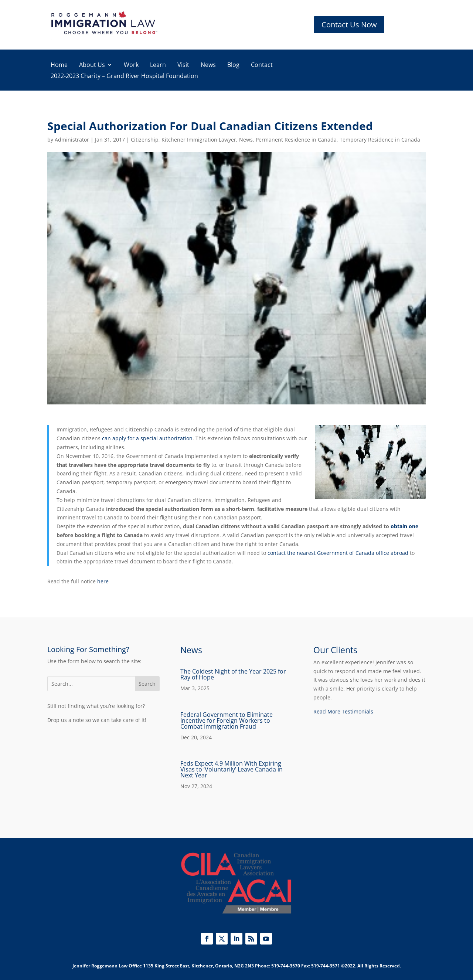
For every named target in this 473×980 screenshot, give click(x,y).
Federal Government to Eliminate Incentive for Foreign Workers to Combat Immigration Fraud (227, 720)
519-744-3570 (286, 966)
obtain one (404, 526)
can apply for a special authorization (147, 438)
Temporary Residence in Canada (380, 140)
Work (131, 65)
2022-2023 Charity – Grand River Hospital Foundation (124, 77)
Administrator (72, 140)
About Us (92, 65)
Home (59, 65)
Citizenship (145, 140)
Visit (183, 65)
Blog (233, 65)
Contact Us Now (349, 25)
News (208, 65)
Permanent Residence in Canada (296, 140)
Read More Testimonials (343, 711)
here (103, 581)
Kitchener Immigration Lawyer (199, 140)
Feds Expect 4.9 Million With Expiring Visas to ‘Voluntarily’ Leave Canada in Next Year (232, 769)
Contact (262, 65)
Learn (158, 65)
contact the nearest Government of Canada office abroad (338, 553)
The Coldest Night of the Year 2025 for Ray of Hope (233, 674)
